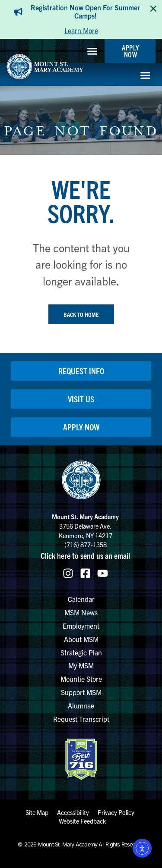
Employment (81, 626)
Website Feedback (82, 821)
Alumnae (81, 705)
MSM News (81, 612)
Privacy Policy (116, 812)
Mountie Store (81, 679)
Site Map (37, 812)
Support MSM (81, 692)
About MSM (81, 639)
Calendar (81, 599)
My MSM (81, 665)
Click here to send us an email (85, 555)
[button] (92, 51)
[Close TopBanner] (153, 9)
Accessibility (73, 812)
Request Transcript (81, 719)
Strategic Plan (81, 652)
